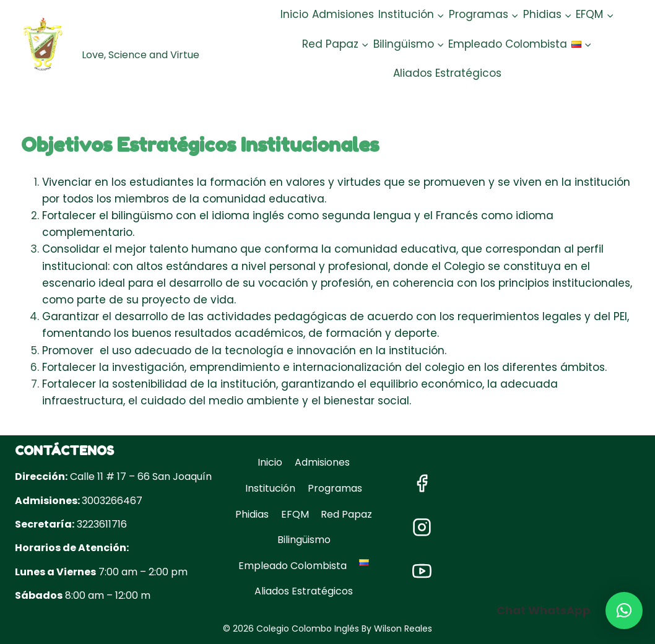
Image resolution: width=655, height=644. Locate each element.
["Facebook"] (422, 484)
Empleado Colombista (508, 44)
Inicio (294, 14)
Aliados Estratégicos (447, 73)
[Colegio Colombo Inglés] (134, 44)
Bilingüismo (304, 540)
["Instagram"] (422, 528)
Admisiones (343, 14)
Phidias (252, 514)
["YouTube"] (422, 572)
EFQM (295, 514)
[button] (440, 15)
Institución (270, 488)
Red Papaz (346, 514)
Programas (335, 488)
